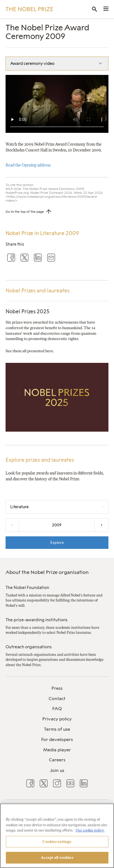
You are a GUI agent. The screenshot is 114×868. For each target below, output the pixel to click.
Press (57, 688)
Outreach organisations (29, 647)
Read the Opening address (28, 165)
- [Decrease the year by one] (12, 525)
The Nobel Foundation (27, 588)
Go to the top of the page (25, 212)
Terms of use (57, 729)
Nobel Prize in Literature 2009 (42, 233)
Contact (57, 699)
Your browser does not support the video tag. (57, 104)
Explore (57, 542)
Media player (57, 750)
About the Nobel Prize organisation (47, 572)
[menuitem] (57, 689)
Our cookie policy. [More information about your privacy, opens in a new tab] (90, 830)
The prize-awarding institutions (37, 620)
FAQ (57, 709)
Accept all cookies (57, 858)
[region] (57, 836)
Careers (57, 760)
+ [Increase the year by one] (101, 525)
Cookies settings (57, 842)
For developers (57, 739)
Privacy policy (57, 719)
